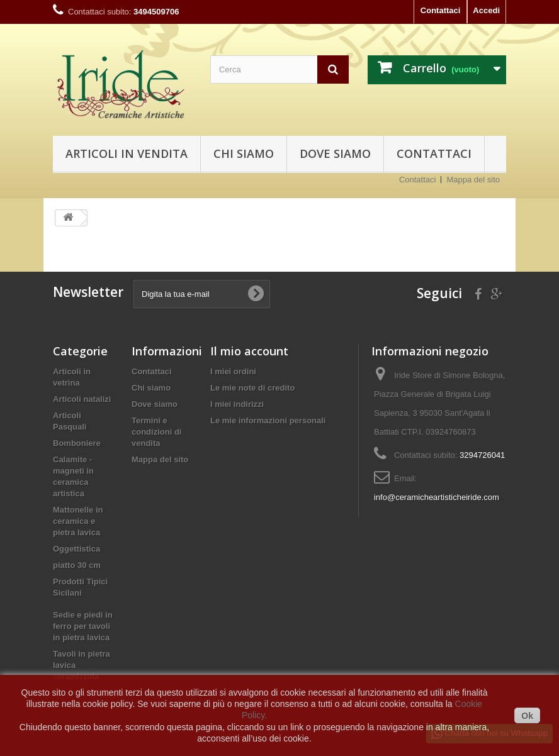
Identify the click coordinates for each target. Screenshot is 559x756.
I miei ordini (233, 371)
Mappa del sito (473, 180)
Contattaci (441, 10)
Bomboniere (77, 443)
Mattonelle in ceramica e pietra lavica (78, 521)
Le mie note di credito (252, 388)
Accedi (486, 10)
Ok (527, 716)
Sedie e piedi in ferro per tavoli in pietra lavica (83, 626)
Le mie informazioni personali (268, 420)
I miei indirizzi (237, 404)
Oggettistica (76, 549)
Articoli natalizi (82, 399)
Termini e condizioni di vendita (156, 432)
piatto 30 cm (77, 565)
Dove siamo (335, 153)
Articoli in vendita (127, 153)
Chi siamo (244, 153)
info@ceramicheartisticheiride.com (437, 497)
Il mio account (249, 351)
